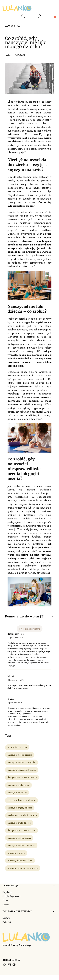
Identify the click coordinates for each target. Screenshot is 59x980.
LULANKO (9, 26)
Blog (18, 26)
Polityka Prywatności (12, 896)
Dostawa (6, 918)
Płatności (7, 922)
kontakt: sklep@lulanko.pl (17, 945)
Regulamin (7, 892)
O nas (5, 900)
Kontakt (6, 905)
